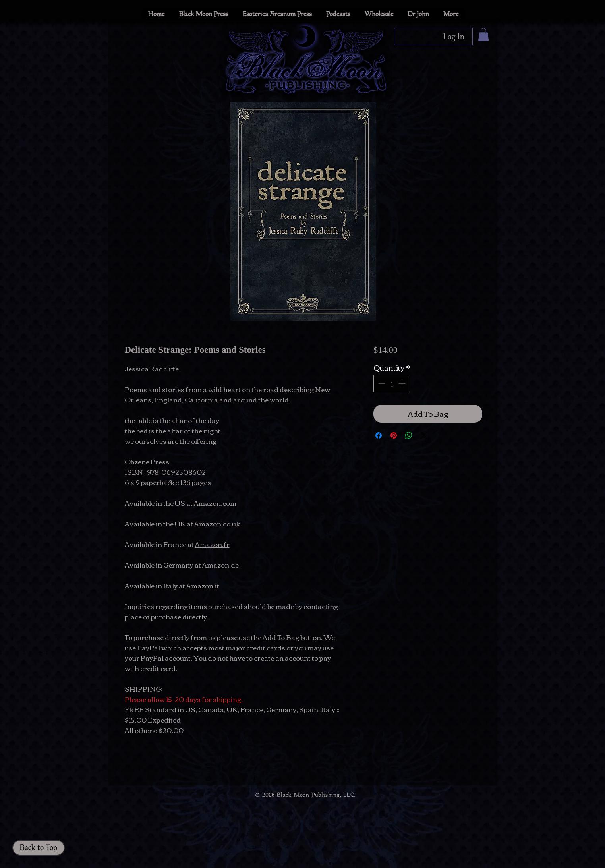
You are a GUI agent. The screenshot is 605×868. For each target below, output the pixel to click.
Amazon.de (220, 565)
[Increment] (403, 384)
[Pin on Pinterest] (394, 435)
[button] (483, 34)
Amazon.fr (212, 544)
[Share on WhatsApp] (409, 435)
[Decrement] (381, 384)
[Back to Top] (39, 848)
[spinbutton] (392, 384)
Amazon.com (215, 503)
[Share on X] (424, 435)
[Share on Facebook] (379, 435)
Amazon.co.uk (217, 523)
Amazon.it (203, 585)
